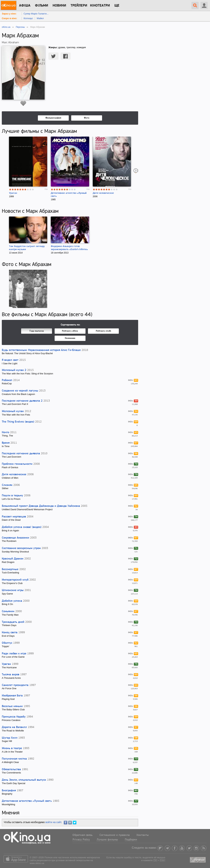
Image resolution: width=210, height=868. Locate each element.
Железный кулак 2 (14, 370)
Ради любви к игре (14, 654)
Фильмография (53, 118)
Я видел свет (10, 360)
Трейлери (79, 6)
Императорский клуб (15, 580)
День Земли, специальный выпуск (24, 780)
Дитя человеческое (103, 193)
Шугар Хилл (10, 738)
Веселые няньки (12, 706)
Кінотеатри (100, 6)
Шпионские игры (13, 590)
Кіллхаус (28, 18)
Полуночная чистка (14, 759)
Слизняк (7, 485)
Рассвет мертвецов (14, 517)
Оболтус (7, 643)
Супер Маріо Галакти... (36, 14)
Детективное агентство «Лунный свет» (27, 801)
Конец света (10, 633)
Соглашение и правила (115, 835)
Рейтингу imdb (103, 331)
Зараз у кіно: (9, 14)
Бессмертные (10, 569)
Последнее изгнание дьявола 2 (22, 401)
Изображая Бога (12, 696)
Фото (87, 118)
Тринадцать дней (13, 622)
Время (6, 443)
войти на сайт (53, 822)
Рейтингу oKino (70, 331)
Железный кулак (13, 411)
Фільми (42, 6)
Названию (70, 338)
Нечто (5, 432)
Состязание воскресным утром (21, 548)
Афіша (25, 6)
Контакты (143, 835)
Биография (9, 791)
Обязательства (11, 769)
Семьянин (8, 611)
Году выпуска (37, 331)
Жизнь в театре (12, 748)
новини (59, 6)
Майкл (40, 18)
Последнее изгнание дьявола (21, 454)
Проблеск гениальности (17, 464)
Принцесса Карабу (14, 717)
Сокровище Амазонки (15, 538)
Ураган (13, 193)
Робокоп (7, 380)
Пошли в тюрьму (12, 496)
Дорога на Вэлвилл (14, 727)
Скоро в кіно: (9, 18)
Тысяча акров (11, 675)
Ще (117, 6)
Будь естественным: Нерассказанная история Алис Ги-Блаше (41, 350)
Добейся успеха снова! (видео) (22, 527)
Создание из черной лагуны (20, 391)
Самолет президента (15, 685)
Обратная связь (82, 835)
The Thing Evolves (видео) (18, 422)
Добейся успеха (12, 601)
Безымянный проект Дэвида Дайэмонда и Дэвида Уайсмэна (41, 506)
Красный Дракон (13, 559)
